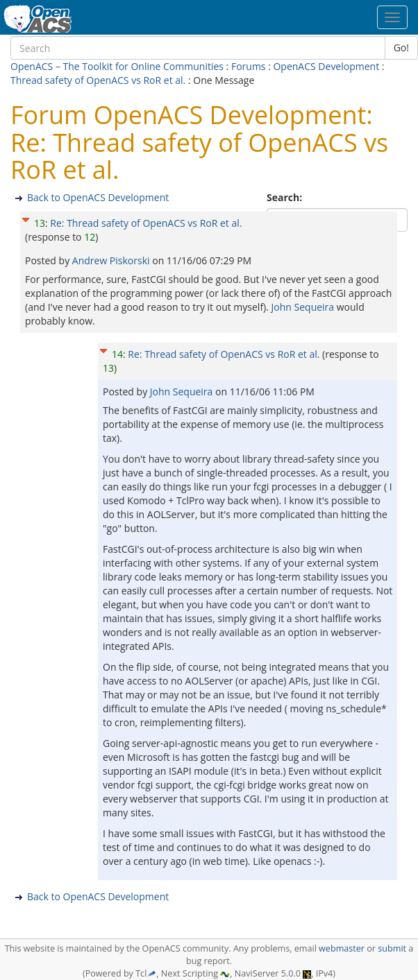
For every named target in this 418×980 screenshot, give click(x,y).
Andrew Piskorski (112, 260)
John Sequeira (303, 307)
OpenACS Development (326, 66)
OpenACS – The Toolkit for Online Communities (117, 66)
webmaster (342, 948)
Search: (286, 197)
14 (117, 354)
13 (40, 223)
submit (392, 948)
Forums (249, 66)
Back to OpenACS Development (98, 197)
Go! (401, 48)
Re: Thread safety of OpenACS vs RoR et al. (146, 223)
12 (90, 237)
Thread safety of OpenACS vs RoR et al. (98, 80)
